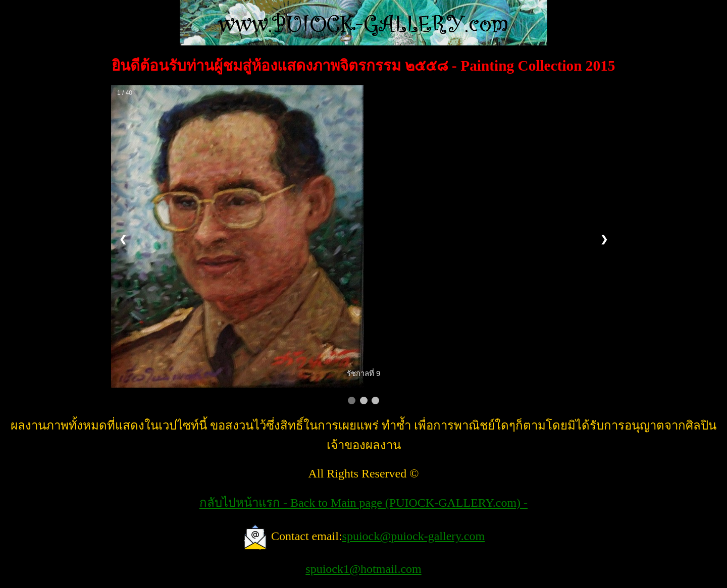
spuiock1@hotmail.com (363, 569)
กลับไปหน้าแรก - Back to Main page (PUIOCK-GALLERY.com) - (363, 503)
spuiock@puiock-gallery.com (413, 536)
